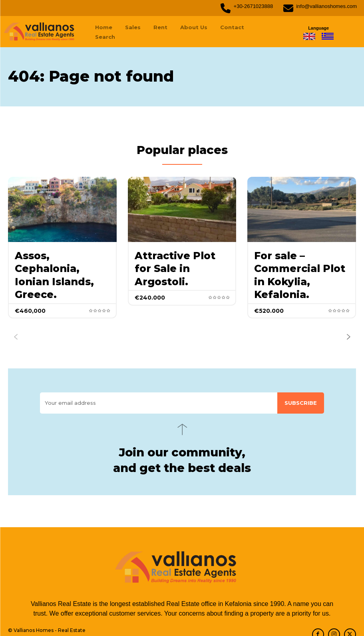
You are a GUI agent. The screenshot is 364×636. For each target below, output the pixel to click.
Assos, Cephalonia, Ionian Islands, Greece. (60, 262)
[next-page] (349, 315)
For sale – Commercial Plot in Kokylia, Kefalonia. (299, 262)
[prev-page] (15, 315)
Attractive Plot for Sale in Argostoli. (178, 257)
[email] (159, 381)
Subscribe (301, 380)
